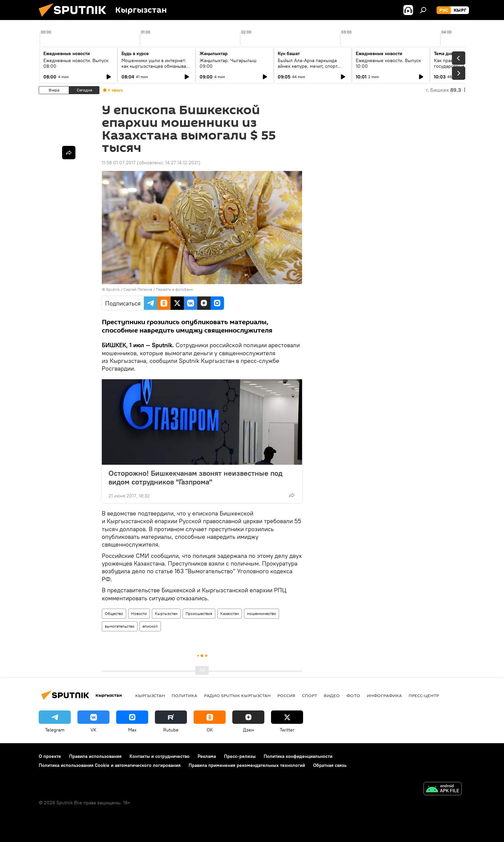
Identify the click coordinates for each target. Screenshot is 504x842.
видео (332, 695)
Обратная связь (330, 765)
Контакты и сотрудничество (160, 756)
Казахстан (230, 613)
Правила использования (95, 756)
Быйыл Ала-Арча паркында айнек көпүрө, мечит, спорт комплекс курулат (308, 66)
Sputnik (113, 289)
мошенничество (262, 613)
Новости (139, 613)
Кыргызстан (166, 613)
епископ (150, 626)
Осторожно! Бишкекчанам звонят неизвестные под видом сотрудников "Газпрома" (195, 477)
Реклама (207, 756)
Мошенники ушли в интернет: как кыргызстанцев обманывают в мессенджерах (156, 66)
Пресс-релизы (240, 756)
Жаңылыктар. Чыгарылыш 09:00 (228, 63)
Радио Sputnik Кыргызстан (237, 695)
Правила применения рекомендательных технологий (247, 765)
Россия (286, 695)
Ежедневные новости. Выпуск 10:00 (388, 63)
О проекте (50, 756)
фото (353, 695)
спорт (310, 695)
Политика (184, 695)
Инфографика (384, 695)
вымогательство (120, 626)
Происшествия (199, 613)
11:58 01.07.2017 (119, 163)
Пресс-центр (424, 695)
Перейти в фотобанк (174, 289)
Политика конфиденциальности (298, 756)
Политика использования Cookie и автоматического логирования (110, 765)
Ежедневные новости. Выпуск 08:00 (76, 63)
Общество (114, 613)
